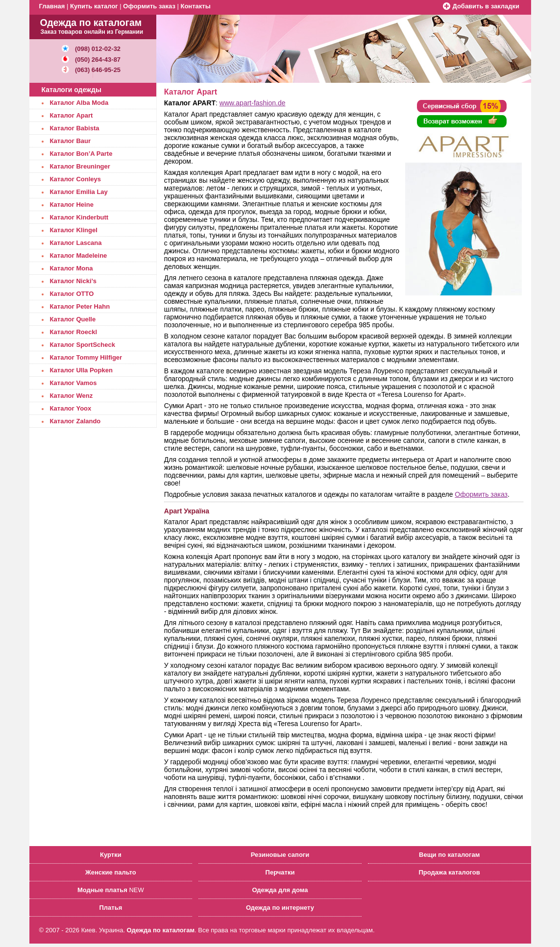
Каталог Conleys (76, 179)
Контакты (195, 6)
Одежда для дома (280, 890)
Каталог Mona (72, 268)
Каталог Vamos (73, 383)
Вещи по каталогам (449, 855)
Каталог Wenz (72, 396)
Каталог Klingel (74, 230)
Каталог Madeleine (79, 255)
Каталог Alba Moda (79, 103)
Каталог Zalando (75, 421)
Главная (52, 6)
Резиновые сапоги (280, 855)
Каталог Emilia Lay (79, 192)
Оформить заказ (149, 6)
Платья (110, 908)
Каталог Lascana (76, 243)
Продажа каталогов (449, 872)
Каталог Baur (71, 141)
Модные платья (102, 890)
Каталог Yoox (71, 408)
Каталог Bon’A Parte (81, 154)
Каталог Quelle (73, 319)
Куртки (111, 855)
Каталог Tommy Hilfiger (86, 357)
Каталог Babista (75, 128)
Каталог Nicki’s (73, 281)
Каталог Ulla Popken (81, 370)
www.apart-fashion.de (253, 103)
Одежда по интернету (280, 908)
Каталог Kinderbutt (79, 217)
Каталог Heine (72, 205)
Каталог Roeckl (74, 332)
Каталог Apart (72, 115)
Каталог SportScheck (83, 345)
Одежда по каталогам (161, 930)
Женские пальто (111, 872)
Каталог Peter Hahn (80, 306)
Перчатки (280, 872)
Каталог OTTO (72, 294)
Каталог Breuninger (80, 166)
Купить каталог (94, 6)
